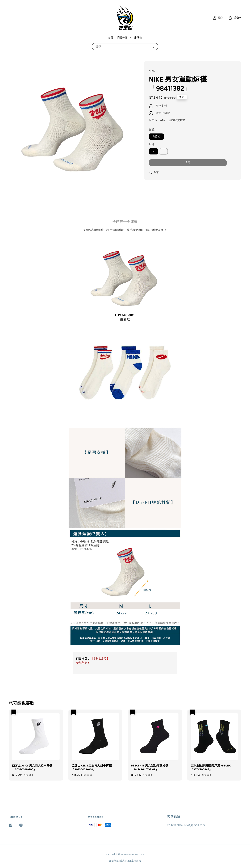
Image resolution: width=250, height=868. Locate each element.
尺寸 (152, 144)
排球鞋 (138, 38)
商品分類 (122, 38)
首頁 (111, 38)
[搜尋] (152, 46)
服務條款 (114, 861)
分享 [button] (154, 173)
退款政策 (136, 861)
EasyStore (139, 854)
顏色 (152, 130)
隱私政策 (125, 861)
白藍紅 (156, 137)
